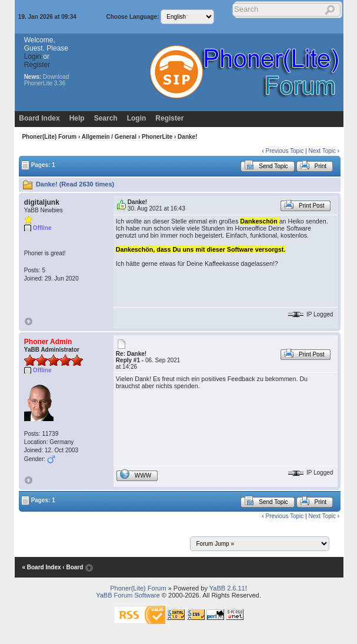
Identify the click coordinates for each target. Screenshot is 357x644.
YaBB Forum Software (128, 595)
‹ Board (73, 567)
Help (77, 118)
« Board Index (41, 567)
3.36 (60, 83)
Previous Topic (284, 151)
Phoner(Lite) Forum (49, 137)
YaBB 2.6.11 (227, 588)
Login (33, 56)
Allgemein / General (109, 137)
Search (106, 118)
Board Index (39, 118)
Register (37, 65)
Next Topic (323, 151)
